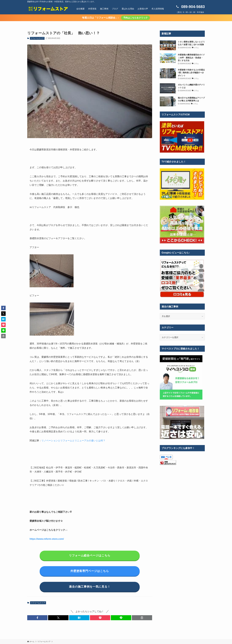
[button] (37, 618)
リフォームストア (37, 38)
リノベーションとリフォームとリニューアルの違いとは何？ (73, 441)
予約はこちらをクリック (135, 18)
